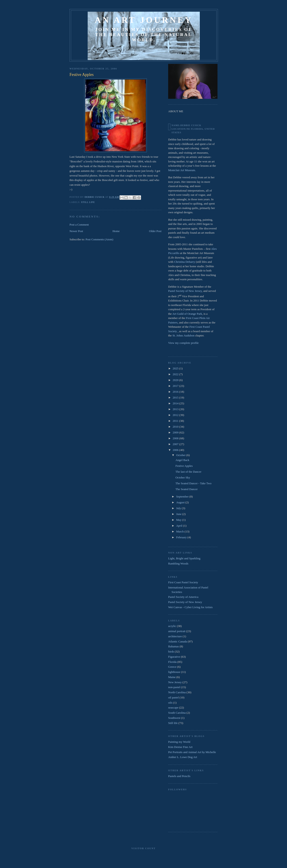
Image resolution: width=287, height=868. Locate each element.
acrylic (172, 626)
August (181, 502)
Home (116, 231)
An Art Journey (144, 20)
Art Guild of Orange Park (187, 314)
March (180, 531)
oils (170, 703)
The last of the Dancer (188, 472)
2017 (176, 386)
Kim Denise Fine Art (180, 747)
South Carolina (177, 713)
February (182, 537)
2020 (176, 380)
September (183, 496)
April (180, 526)
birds (171, 652)
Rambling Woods (178, 563)
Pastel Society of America (183, 597)
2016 (176, 392)
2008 (176, 438)
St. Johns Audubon (183, 335)
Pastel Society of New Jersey (185, 291)
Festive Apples (184, 466)
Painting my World (179, 742)
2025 (176, 368)
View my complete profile (183, 343)
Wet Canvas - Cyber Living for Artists (190, 607)
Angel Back (182, 460)
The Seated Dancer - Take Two (193, 483)
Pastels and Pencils (179, 776)
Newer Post (76, 231)
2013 (176, 409)
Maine (172, 677)
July (179, 508)
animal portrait (177, 631)
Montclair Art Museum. (182, 170)
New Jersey (175, 682)
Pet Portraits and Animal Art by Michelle (192, 752)
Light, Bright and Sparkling (184, 558)
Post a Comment (79, 225)
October (181, 455)
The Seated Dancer (186, 489)
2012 (176, 415)
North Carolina (177, 692)
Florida (172, 662)
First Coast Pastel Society (183, 582)
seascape (173, 708)
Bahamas (174, 646)
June (179, 514)
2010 (176, 427)
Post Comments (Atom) (100, 239)
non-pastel (174, 687)
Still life (88, 202)
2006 (176, 450)
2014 (176, 403)
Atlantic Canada (178, 641)
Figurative (174, 657)
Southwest (174, 718)
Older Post (155, 231)
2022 (176, 374)
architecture (175, 636)
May (179, 520)
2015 (176, 397)
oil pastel (173, 697)
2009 (176, 432)
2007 (176, 444)
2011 (176, 421)
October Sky (183, 477)
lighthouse (174, 672)
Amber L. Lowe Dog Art (183, 757)
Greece (172, 667)
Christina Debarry (185, 262)
